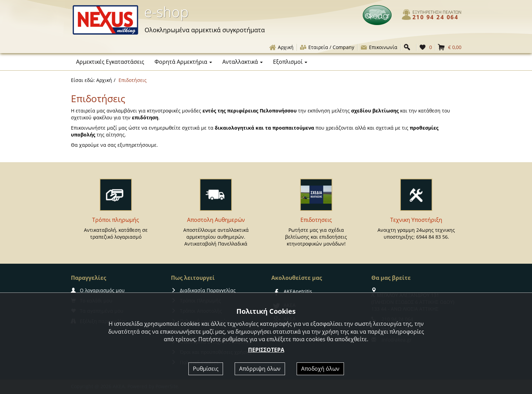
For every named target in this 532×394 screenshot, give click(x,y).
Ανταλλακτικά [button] (243, 62)
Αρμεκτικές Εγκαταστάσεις (110, 62)
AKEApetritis (292, 291)
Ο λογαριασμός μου (98, 290)
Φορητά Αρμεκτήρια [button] (183, 62)
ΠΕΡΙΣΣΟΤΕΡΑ (266, 350)
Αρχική (281, 47)
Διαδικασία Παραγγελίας (203, 290)
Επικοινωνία (379, 47)
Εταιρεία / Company (327, 47)
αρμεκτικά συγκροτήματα (205, 30)
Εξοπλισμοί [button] (290, 62)
